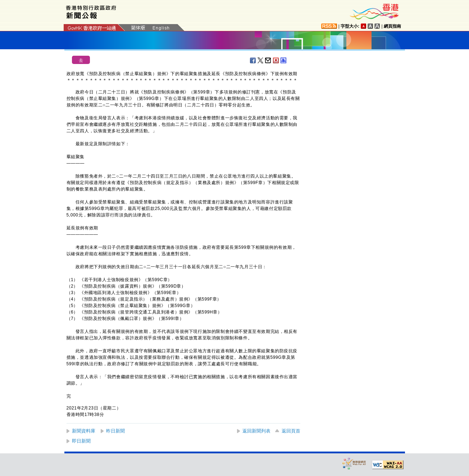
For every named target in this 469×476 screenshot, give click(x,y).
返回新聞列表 (256, 431)
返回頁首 (291, 431)
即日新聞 (81, 441)
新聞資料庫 (84, 431)
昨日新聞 (115, 431)
